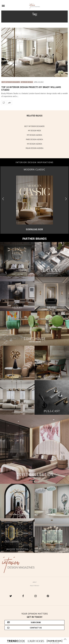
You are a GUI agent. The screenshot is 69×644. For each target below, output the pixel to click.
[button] (66, 199)
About (35, 582)
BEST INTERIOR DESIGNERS (34, 126)
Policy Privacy (35, 586)
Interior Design (27, 82)
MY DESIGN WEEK (35, 131)
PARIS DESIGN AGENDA (34, 139)
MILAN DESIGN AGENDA (35, 148)
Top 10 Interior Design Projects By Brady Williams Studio (31, 88)
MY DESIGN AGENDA (34, 135)
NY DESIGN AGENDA (35, 144)
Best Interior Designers (11, 82)
